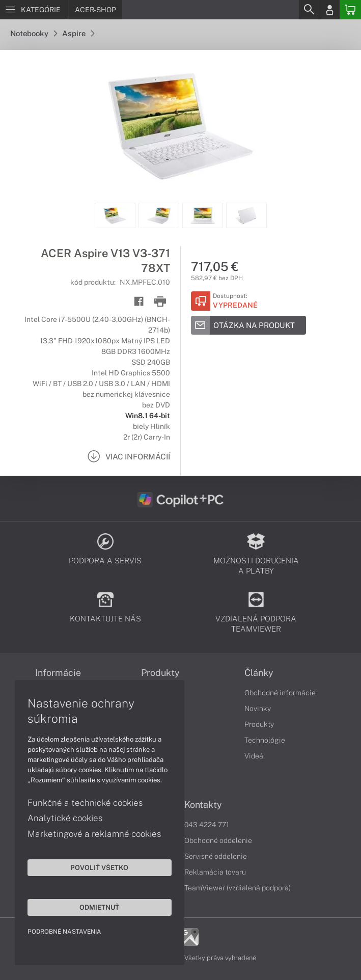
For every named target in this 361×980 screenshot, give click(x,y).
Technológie (265, 740)
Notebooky (34, 33)
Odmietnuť (97, 907)
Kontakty (203, 805)
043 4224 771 (207, 825)
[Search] (309, 10)
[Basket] (350, 10)
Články (259, 673)
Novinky (258, 709)
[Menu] (34, 10)
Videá (254, 756)
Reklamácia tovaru (215, 872)
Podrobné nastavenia (65, 931)
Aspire (78, 33)
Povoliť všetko (97, 867)
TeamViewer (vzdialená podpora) (238, 888)
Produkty (259, 724)
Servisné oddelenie (216, 856)
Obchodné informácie (280, 693)
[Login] (329, 10)
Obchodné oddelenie (218, 840)
